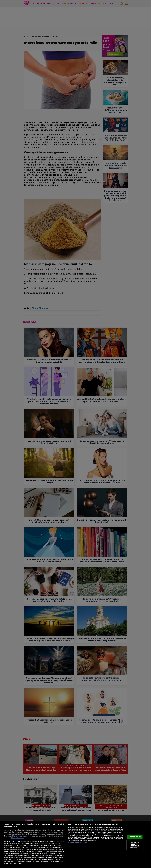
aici (47, 853)
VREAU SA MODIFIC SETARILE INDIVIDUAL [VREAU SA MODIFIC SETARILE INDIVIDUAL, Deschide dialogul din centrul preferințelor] (135, 845)
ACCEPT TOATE (135, 837)
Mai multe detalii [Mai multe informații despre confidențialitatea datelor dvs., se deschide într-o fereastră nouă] (18, 838)
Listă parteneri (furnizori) (78, 842)
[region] (75, 844)
